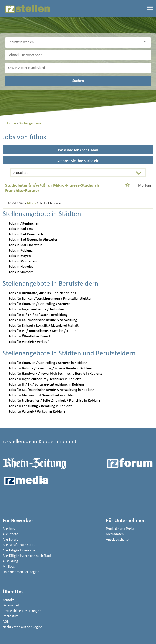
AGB (6, 622)
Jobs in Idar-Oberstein (26, 245)
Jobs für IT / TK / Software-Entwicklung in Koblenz (47, 385)
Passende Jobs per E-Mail (78, 150)
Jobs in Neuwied (21, 267)
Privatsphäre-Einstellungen (22, 611)
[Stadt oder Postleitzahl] (78, 68)
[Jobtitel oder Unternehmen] (78, 55)
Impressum (11, 616)
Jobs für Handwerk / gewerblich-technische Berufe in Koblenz (55, 374)
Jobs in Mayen (20, 256)
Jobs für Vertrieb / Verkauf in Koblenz (37, 412)
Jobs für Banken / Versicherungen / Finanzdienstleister (50, 299)
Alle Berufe (11, 540)
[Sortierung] (73, 173)
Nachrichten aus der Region (22, 627)
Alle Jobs (9, 529)
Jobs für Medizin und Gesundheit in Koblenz (42, 395)
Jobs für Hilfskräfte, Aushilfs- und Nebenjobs (43, 293)
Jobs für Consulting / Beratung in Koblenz (40, 406)
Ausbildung (10, 561)
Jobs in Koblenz (21, 251)
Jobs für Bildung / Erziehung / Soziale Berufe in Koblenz (51, 368)
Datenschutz (12, 606)
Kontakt (8, 600)
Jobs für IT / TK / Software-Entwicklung (38, 315)
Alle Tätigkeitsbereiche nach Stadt (27, 556)
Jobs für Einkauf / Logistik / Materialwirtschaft (44, 326)
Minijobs (9, 567)
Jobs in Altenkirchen (24, 224)
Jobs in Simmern (21, 272)
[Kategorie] (73, 42)
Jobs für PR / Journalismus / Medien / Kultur (42, 331)
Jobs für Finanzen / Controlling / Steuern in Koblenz (48, 363)
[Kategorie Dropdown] (146, 42)
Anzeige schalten (118, 540)
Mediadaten (115, 534)
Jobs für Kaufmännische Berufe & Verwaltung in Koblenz (51, 390)
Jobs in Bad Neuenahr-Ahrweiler (33, 240)
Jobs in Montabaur (23, 261)
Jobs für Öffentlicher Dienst (30, 337)
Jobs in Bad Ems (21, 229)
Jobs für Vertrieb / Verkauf (29, 342)
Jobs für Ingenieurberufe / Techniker (37, 310)
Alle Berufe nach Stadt (19, 545)
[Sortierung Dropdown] (140, 173)
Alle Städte (10, 534)
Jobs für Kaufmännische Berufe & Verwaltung (43, 320)
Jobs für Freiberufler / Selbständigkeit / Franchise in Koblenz (55, 401)
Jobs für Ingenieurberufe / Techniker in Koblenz (45, 379)
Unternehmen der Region (21, 572)
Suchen (78, 81)
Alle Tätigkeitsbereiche (19, 551)
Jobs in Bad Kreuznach (26, 234)
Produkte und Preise (120, 529)
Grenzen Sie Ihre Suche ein (78, 161)
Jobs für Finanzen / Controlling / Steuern (40, 304)
